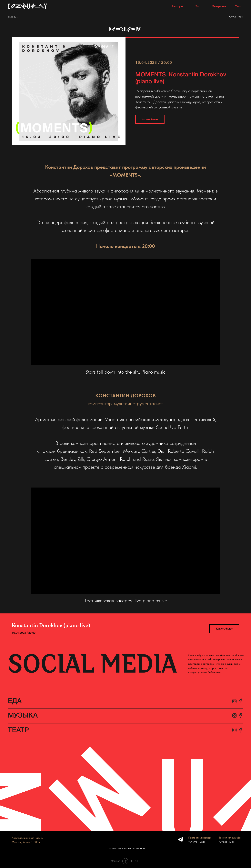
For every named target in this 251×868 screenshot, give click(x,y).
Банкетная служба (230, 838)
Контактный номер (200, 838)
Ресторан (178, 6)
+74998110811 (236, 17)
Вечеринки (219, 6)
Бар (198, 6)
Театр (239, 6)
